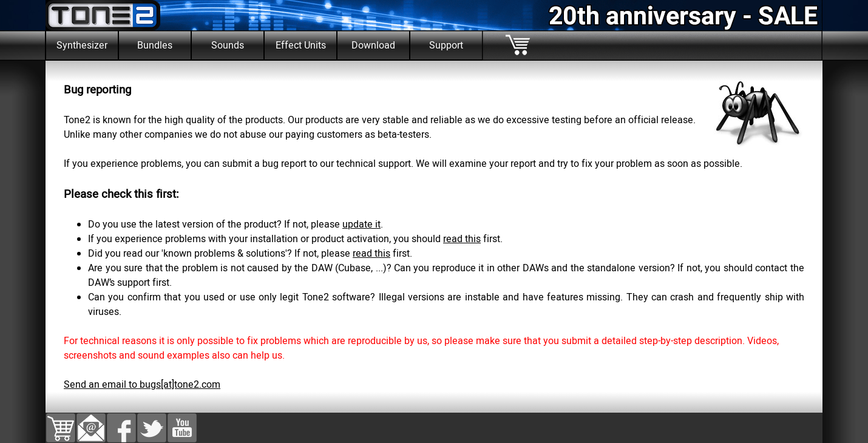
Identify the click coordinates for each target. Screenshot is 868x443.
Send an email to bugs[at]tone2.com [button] (142, 385)
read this (462, 239)
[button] (91, 421)
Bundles (155, 46)
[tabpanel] (434, 68)
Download (373, 46)
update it (361, 225)
